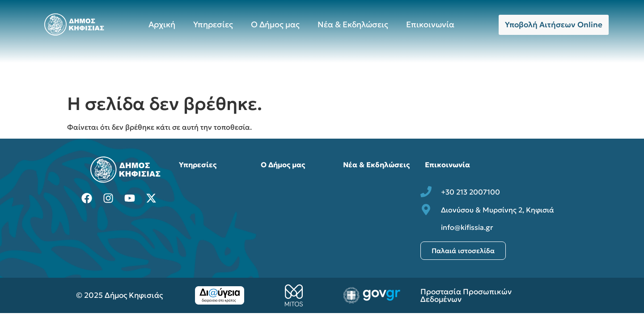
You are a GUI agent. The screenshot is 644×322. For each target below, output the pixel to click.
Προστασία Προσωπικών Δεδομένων (466, 295)
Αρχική (162, 24)
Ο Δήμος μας (275, 24)
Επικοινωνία (430, 24)
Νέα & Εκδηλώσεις (353, 24)
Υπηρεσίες (213, 24)
